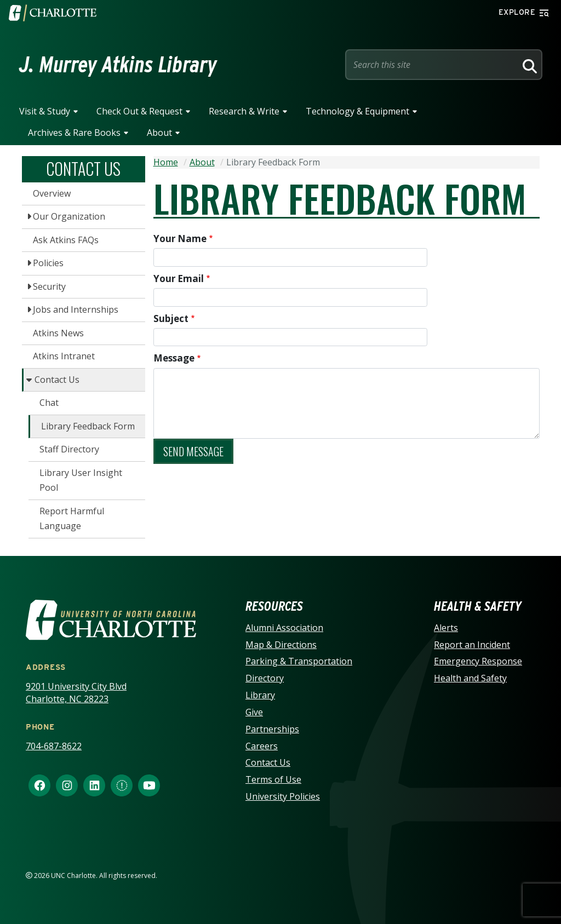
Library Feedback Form (88, 426)
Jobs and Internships (76, 309)
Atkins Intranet (64, 356)
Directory (265, 678)
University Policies (283, 796)
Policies (48, 263)
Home (166, 162)
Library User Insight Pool (81, 480)
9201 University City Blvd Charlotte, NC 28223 (76, 693)
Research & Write (244, 111)
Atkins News (58, 333)
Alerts (446, 628)
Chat (49, 403)
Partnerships (272, 729)
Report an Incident (472, 645)
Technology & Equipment (357, 111)
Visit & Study (45, 111)
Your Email (179, 279)
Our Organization (69, 216)
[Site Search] (433, 65)
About (159, 133)
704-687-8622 (54, 746)
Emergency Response (478, 661)
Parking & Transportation (299, 661)
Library (260, 695)
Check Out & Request (139, 111)
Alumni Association (284, 628)
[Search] (528, 65)
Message (174, 358)
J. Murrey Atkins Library (118, 65)
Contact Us (57, 380)
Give (254, 712)
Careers (262, 746)
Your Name (180, 239)
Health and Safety (470, 678)
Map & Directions (281, 645)
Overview (52, 193)
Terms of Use (273, 779)
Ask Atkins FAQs (66, 240)
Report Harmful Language (72, 519)
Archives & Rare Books (74, 133)
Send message (193, 451)
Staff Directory (69, 449)
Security (49, 286)
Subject (171, 318)
